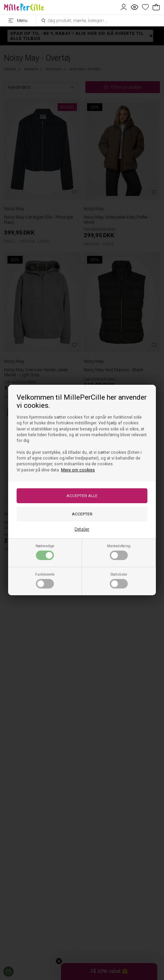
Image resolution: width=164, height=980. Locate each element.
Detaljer (82, 529)
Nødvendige (45, 552)
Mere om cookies (78, 470)
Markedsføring (119, 552)
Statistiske (119, 580)
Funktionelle (45, 580)
